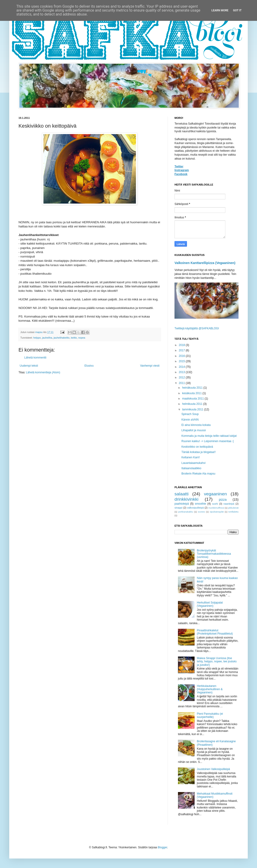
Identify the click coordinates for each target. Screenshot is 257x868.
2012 (182, 377)
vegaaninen (215, 494)
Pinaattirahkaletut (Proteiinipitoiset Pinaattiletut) (215, 632)
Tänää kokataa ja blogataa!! (199, 452)
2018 (182, 345)
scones (201, 512)
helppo (37, 338)
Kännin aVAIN (190, 420)
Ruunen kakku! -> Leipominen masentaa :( (208, 441)
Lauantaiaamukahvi (193, 463)
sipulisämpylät (217, 512)
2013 (182, 372)
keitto (74, 338)
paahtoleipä (182, 504)
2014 (182, 367)
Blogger (163, 847)
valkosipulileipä (195, 508)
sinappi (178, 508)
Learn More (220, 10)
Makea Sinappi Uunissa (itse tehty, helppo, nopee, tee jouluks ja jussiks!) (217, 662)
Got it (237, 10)
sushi (215, 504)
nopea (82, 338)
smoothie (200, 504)
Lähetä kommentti (35, 358)
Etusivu (89, 366)
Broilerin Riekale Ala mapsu (198, 474)
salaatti (182, 494)
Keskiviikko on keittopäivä (197, 447)
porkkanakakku (186, 512)
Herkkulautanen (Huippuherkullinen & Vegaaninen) (210, 689)
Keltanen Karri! (191, 457)
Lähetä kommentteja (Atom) (43, 372)
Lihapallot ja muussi (194, 430)
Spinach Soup (190, 414)
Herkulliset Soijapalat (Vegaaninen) (210, 604)
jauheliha (47, 338)
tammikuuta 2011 (193, 409)
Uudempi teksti (29, 366)
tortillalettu (233, 512)
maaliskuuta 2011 (193, 399)
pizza (223, 500)
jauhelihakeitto (62, 338)
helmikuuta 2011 (193, 404)
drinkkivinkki (186, 499)
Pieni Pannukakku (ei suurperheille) (210, 715)
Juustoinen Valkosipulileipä (213, 769)
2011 (182, 383)
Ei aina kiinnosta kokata (196, 425)
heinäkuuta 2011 (193, 388)
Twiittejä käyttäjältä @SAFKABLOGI (197, 328)
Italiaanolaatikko (191, 468)
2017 (182, 350)
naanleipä (229, 504)
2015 (182, 361)
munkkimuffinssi (216, 508)
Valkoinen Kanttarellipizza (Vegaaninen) (205, 263)
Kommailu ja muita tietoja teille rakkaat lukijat (209, 436)
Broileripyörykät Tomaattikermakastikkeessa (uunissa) (214, 554)
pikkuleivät (233, 508)
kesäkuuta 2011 (192, 393)
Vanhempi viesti (150, 366)
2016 (182, 356)
